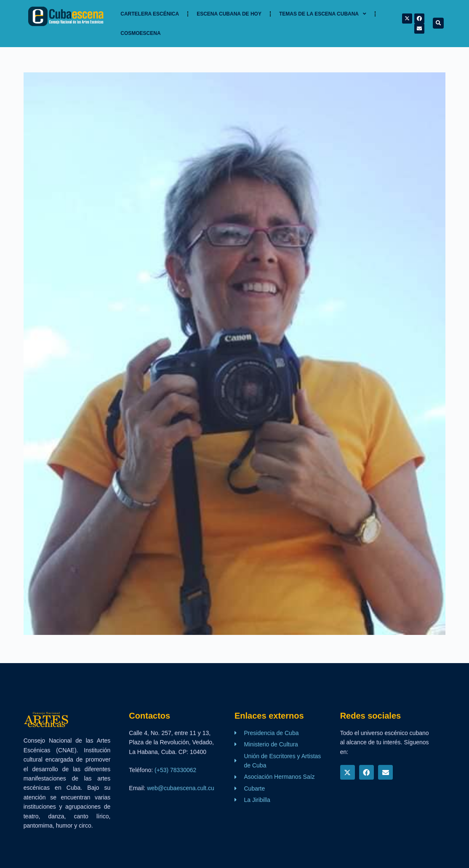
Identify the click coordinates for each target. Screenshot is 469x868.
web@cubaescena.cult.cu (181, 788)
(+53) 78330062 (175, 770)
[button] (438, 23)
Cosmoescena (140, 33)
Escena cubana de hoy (229, 14)
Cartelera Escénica (150, 14)
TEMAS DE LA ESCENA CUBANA (323, 14)
